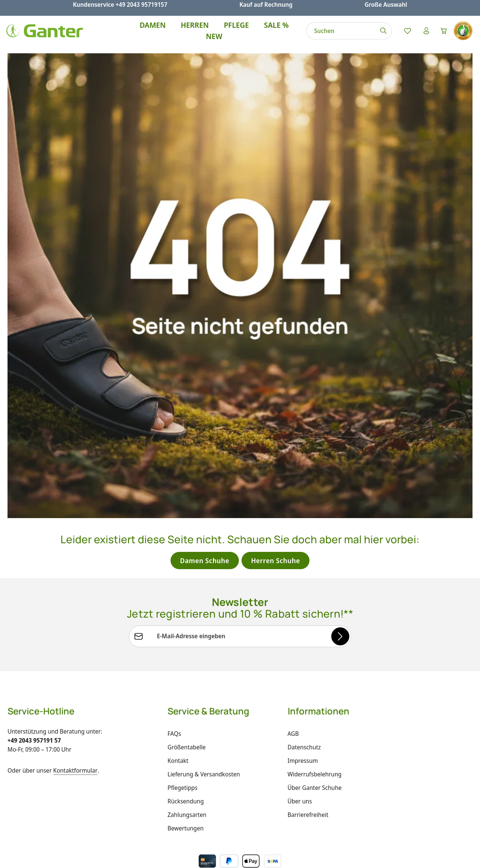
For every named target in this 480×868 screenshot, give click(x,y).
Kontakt (178, 734)
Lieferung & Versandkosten (204, 748)
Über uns (300, 775)
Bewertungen (186, 802)
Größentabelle (187, 721)
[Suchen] (380, 35)
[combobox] (337, 35)
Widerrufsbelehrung (315, 748)
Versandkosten (307, 857)
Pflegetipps (183, 761)
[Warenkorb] (442, 35)
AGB (293, 707)
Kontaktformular (75, 744)
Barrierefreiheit (308, 788)
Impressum (303, 734)
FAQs (174, 707)
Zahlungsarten (187, 788)
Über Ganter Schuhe (315, 761)
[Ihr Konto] (423, 35)
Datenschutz (304, 721)
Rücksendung (186, 775)
